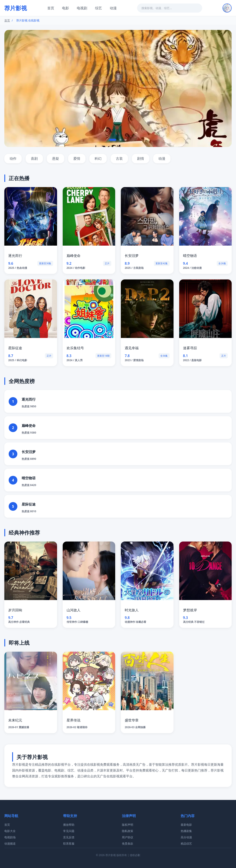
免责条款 (128, 844)
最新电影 (186, 825)
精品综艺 (186, 844)
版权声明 (128, 825)
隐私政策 (128, 831)
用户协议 (128, 837)
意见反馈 (69, 837)
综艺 (98, 8)
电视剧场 (10, 837)
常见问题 (69, 831)
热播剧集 (186, 831)
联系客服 (69, 844)
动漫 (113, 8)
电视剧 (82, 8)
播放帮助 (69, 825)
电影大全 (10, 831)
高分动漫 (186, 837)
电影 (66, 8)
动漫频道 (10, 844)
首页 (51, 8)
